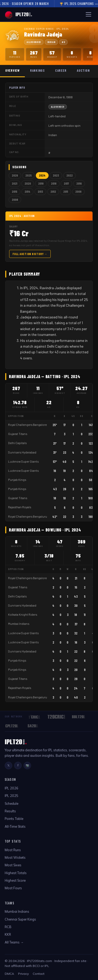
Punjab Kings (17, 480)
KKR (8, 934)
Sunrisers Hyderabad (22, 452)
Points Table (14, 819)
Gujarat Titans (18, 434)
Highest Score (15, 880)
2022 (70, 175)
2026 (15, 175)
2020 (28, 183)
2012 (53, 192)
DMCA (9, 974)
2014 (27, 192)
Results (10, 811)
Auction (83, 70)
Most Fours (13, 888)
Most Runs (13, 850)
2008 (15, 200)
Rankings (37, 70)
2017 (66, 183)
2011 (66, 192)
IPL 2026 (11, 788)
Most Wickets (15, 857)
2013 (40, 192)
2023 (56, 175)
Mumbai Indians (19, 624)
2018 (54, 183)
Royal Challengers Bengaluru (28, 516)
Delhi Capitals (17, 443)
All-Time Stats (15, 826)
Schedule (11, 803)
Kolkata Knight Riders (23, 615)
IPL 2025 (11, 796)
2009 (78, 192)
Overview (12, 70)
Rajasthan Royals (20, 507)
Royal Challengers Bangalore (27, 425)
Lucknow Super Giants (23, 461)
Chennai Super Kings (20, 919)
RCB (8, 927)
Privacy (23, 974)
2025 (28, 175)
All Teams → (14, 942)
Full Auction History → (30, 254)
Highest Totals (16, 873)
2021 (15, 183)
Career (61, 70)
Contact (39, 974)
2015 (15, 192)
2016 (79, 183)
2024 (42, 175)
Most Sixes (13, 865)
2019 (41, 183)
